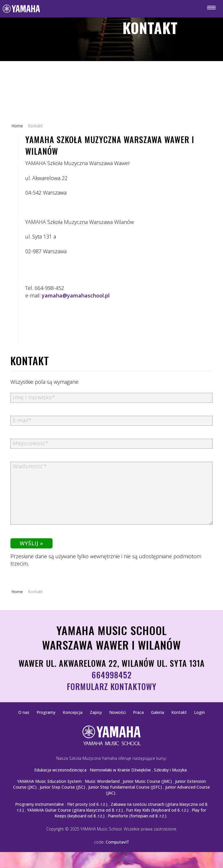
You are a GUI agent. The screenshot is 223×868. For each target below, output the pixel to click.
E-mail (22, 420)
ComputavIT (117, 842)
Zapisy (96, 712)
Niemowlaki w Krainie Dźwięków (120, 770)
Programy (46, 712)
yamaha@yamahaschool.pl (76, 295)
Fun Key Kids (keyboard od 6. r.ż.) (157, 810)
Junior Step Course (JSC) (62, 787)
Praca (138, 712)
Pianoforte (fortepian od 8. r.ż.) (137, 816)
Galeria (158, 712)
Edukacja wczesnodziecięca (60, 770)
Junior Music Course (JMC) (147, 781)
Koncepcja (73, 712)
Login (199, 712)
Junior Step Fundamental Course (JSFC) (125, 787)
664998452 (112, 675)
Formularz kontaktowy (112, 686)
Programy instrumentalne (39, 804)
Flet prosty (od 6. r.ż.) (87, 804)
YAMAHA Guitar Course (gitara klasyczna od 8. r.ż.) (75, 810)
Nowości (117, 712)
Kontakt (179, 712)
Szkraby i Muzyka (170, 770)
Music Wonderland (102, 781)
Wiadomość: (30, 466)
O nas (24, 712)
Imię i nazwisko (34, 397)
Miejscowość (31, 443)
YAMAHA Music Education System (49, 781)
